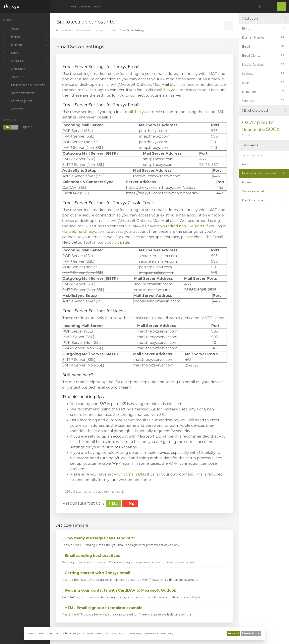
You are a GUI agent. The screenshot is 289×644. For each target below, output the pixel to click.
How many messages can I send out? (99, 538)
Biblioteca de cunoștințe (89, 30)
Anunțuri (264, 164)
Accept (233, 633)
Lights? (17, 127)
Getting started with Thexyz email (96, 573)
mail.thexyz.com (169, 90)
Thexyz (246, 135)
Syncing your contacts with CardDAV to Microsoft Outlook (119, 590)
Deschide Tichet (264, 200)
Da (113, 503)
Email (111, 30)
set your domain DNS (127, 474)
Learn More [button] (251, 633)
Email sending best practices (91, 556)
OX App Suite (258, 122)
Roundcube (254, 130)
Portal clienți (64, 30)
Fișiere (264, 182)
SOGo (273, 129)
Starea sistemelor (264, 191)
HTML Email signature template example (102, 608)
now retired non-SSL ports (181, 226)
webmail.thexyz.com (87, 232)
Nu (130, 503)
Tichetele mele (264, 155)
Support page (117, 242)
